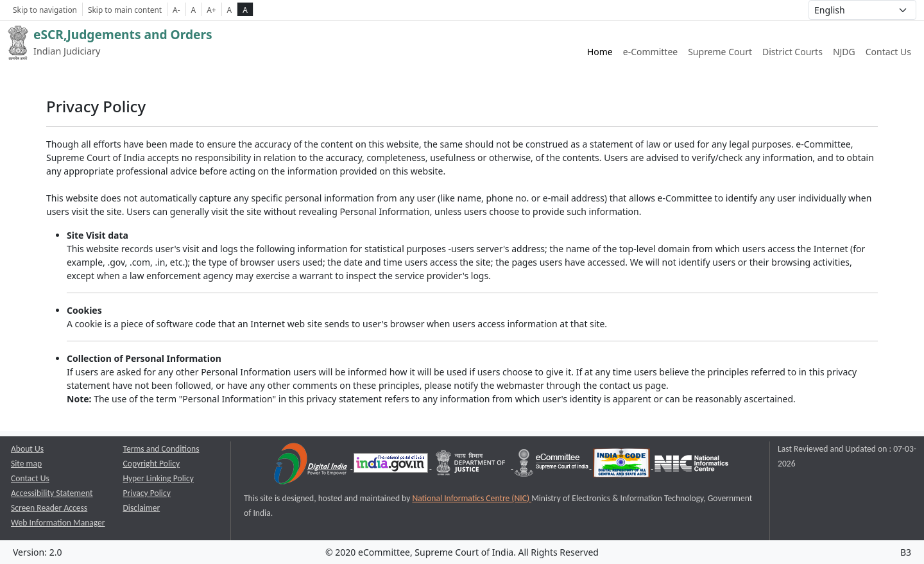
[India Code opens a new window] (622, 466)
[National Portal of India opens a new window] (392, 466)
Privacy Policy (147, 493)
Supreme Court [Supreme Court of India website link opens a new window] (720, 52)
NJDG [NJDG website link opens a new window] (844, 52)
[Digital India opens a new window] (312, 466)
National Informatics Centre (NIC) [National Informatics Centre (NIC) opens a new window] (472, 498)
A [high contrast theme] (245, 10)
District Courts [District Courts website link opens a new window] (792, 52)
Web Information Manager (58, 523)
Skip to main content (125, 10)
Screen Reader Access (49, 508)
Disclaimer (142, 508)
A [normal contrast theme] (230, 10)
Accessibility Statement (52, 493)
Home (600, 52)
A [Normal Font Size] (194, 10)
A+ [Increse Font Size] (211, 10)
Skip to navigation (45, 10)
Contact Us (888, 52)
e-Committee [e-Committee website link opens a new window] (650, 52)
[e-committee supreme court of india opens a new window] (552, 466)
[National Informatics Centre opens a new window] (691, 466)
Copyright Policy (152, 464)
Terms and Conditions (161, 449)
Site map (26, 464)
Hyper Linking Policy (158, 478)
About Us (27, 449)
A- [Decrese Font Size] (176, 10)
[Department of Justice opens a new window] (472, 466)
